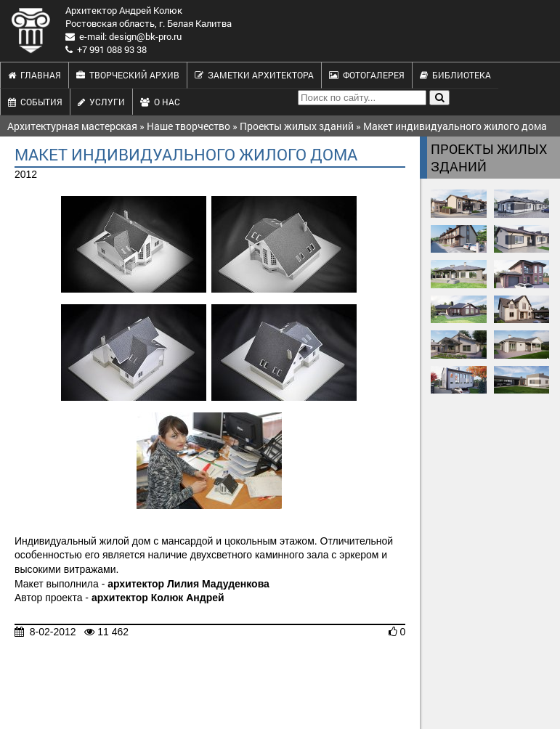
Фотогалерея (367, 75)
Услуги (101, 102)
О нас (160, 102)
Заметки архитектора (254, 75)
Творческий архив (128, 75)
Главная (35, 75)
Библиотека (455, 75)
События (35, 102)
